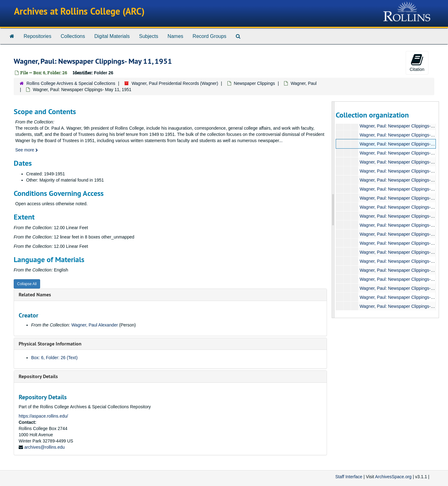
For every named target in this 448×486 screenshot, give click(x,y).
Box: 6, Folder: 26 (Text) (54, 358)
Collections (73, 36)
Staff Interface (349, 477)
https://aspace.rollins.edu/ (43, 416)
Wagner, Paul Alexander (95, 325)
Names (175, 36)
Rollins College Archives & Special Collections (71, 83)
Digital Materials (112, 36)
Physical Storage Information (50, 344)
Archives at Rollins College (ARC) (79, 11)
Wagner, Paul (304, 83)
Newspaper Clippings (254, 83)
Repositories (37, 36)
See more (27, 150)
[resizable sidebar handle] (333, 210)
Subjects (149, 36)
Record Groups (210, 36)
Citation (417, 62)
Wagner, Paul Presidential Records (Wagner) (175, 83)
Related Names (35, 295)
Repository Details (38, 376)
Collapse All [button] (27, 284)
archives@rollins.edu (44, 447)
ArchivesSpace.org (393, 477)
